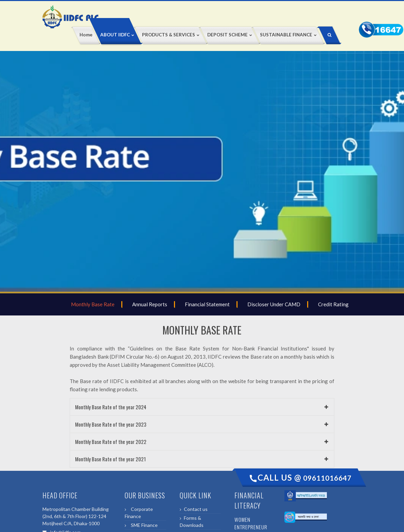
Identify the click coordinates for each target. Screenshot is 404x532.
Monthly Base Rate (92, 304)
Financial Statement (206, 304)
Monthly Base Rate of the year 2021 (110, 459)
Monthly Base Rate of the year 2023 (111, 424)
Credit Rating (332, 304)
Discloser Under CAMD (273, 304)
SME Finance (143, 525)
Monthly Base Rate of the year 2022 (111, 442)
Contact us (196, 509)
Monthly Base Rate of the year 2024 (111, 407)
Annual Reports (149, 304)
